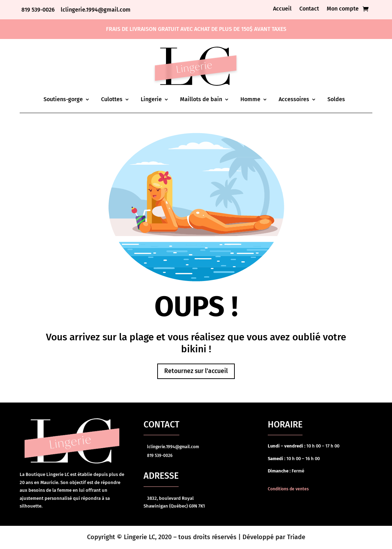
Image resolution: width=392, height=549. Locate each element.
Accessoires (294, 99)
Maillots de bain (201, 99)
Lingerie (151, 99)
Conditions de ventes (288, 489)
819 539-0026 (39, 10)
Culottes (112, 99)
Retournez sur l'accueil (196, 371)
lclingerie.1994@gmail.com (96, 10)
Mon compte (343, 9)
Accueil (282, 9)
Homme (250, 99)
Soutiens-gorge (63, 99)
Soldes (336, 99)
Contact (309, 9)
